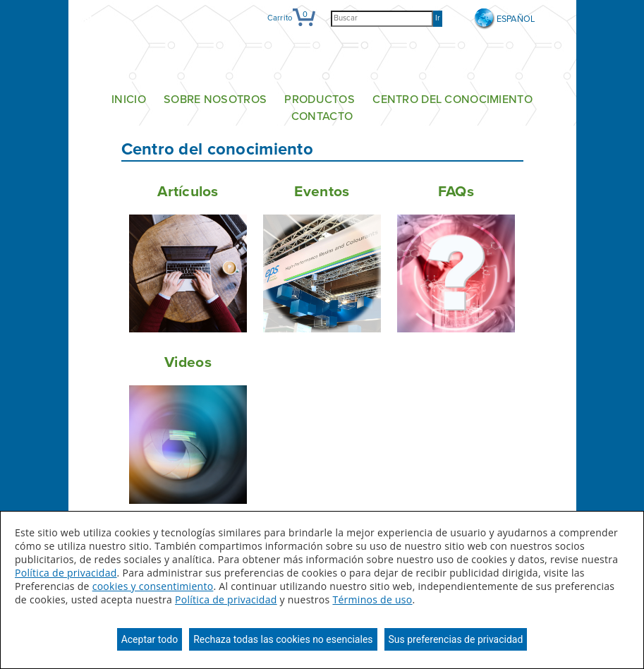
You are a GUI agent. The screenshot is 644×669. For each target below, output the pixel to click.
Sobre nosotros (215, 100)
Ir (438, 18)
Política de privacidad (66, 573)
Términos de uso (372, 599)
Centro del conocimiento (452, 100)
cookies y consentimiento (153, 586)
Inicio (129, 100)
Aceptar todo (150, 639)
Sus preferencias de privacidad (456, 639)
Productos (320, 100)
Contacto (322, 117)
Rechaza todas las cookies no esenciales (283, 639)
